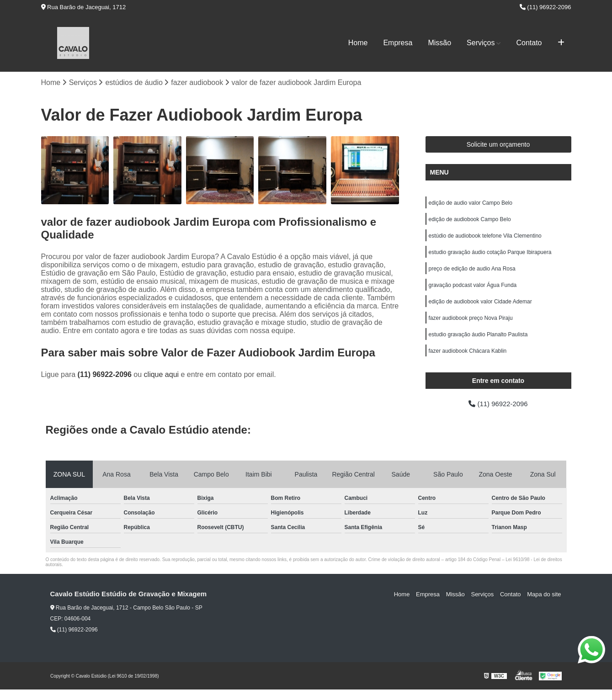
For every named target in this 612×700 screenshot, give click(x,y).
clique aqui (162, 375)
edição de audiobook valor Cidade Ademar (480, 308)
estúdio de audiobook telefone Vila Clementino (485, 239)
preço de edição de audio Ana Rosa (472, 273)
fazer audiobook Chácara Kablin (468, 360)
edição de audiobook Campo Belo (470, 221)
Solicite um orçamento (498, 145)
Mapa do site (545, 605)
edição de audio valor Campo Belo (471, 204)
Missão (439, 43)
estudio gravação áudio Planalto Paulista (478, 343)
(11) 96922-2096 (545, 7)
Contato (529, 43)
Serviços (481, 43)
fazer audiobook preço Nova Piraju (471, 325)
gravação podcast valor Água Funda (473, 291)
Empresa (398, 43)
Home (358, 43)
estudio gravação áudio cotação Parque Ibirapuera (490, 256)
